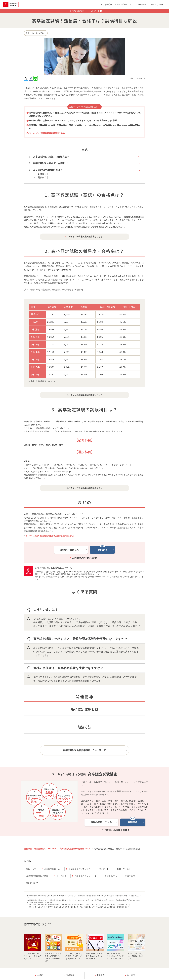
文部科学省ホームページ (45, 381)
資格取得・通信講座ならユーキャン (40, 849)
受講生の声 (130, 876)
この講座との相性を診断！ (85, 558)
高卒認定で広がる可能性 (80, 869)
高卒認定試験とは (52, 869)
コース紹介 (61, 876)
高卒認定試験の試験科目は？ (48, 170)
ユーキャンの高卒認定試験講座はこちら (47, 133)
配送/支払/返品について (125, 4)
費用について (32, 883)
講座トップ (31, 869)
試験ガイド (104, 869)
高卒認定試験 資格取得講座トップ (75, 849)
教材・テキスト (124, 869)
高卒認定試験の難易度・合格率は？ (51, 163)
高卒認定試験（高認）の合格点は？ (51, 157)
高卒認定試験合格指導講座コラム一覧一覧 (84, 750)
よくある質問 (106, 4)
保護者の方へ (111, 876)
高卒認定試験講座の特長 (37, 876)
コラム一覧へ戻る (36, 33)
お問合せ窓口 (143, 4)
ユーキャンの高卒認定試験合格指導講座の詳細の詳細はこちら (50, 536)
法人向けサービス (158, 4)
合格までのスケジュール (85, 876)
